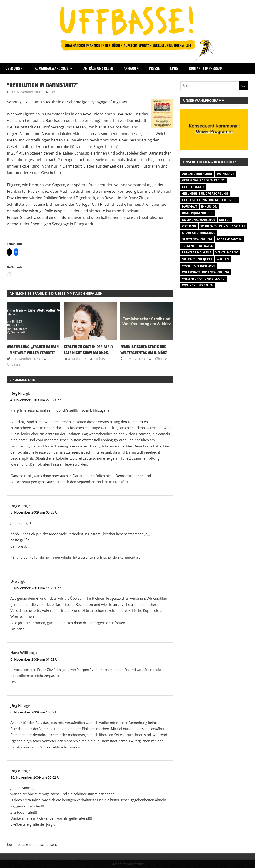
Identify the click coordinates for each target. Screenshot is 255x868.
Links (174, 69)
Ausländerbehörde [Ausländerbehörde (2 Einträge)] (197, 174)
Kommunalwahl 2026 (52, 69)
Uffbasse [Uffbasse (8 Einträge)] (206, 246)
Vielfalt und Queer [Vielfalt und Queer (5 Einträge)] (197, 259)
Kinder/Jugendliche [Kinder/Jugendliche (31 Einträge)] (198, 213)
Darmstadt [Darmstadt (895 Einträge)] (225, 174)
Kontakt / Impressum (206, 69)
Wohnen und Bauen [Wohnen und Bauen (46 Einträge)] (198, 285)
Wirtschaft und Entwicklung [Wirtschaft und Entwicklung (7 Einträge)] (206, 272)
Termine (57, 92)
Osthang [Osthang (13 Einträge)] (189, 226)
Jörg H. (16, 393)
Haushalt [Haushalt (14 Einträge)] (190, 207)
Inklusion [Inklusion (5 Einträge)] (209, 207)
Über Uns (13, 69)
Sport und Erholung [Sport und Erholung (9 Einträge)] (199, 233)
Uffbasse (14, 364)
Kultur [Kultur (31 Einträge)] (225, 220)
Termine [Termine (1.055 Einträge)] (188, 246)
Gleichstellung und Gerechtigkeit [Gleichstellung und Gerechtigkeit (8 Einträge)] (209, 200)
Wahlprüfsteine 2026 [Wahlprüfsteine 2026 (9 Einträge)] (199, 266)
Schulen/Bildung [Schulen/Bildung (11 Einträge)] (214, 226)
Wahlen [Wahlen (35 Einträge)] (223, 259)
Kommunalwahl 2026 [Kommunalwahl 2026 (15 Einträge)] (199, 220)
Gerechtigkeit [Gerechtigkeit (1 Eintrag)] (193, 187)
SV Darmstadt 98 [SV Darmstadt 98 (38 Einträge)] (229, 239)
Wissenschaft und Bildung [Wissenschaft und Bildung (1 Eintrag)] (203, 279)
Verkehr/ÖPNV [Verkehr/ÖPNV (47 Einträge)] (227, 252)
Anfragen (131, 69)
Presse (154, 69)
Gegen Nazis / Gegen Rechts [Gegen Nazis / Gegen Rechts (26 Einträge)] (203, 180)
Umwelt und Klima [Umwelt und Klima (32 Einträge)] (197, 252)
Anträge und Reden (98, 69)
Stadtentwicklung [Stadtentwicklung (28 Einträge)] (197, 239)
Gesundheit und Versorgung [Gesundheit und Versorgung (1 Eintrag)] (205, 193)
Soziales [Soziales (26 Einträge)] (239, 226)
